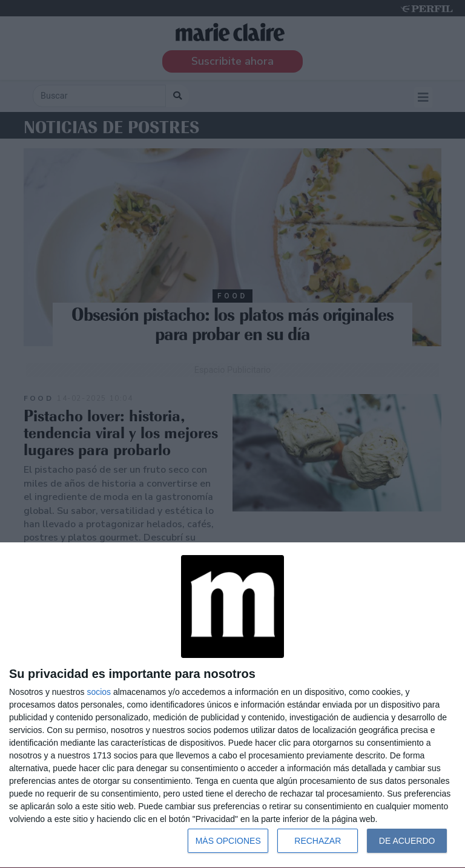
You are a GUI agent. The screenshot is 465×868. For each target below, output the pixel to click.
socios (99, 692)
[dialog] (232, 705)
